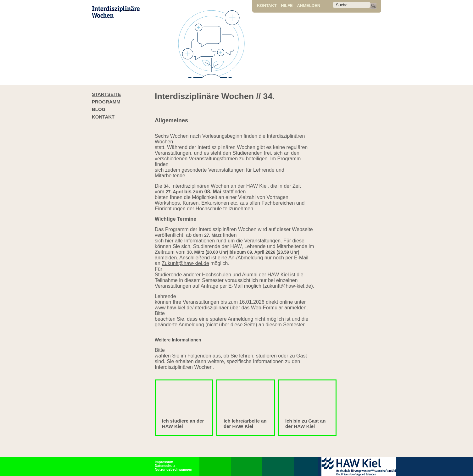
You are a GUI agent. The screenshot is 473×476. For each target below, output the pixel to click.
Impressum (164, 462)
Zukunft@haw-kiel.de (185, 263)
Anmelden (309, 6)
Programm (106, 102)
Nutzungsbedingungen (173, 469)
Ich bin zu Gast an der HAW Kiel (305, 423)
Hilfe (287, 6)
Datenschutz (165, 466)
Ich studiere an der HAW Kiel (183, 423)
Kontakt (267, 6)
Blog (99, 109)
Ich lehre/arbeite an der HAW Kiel (245, 423)
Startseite (106, 94)
